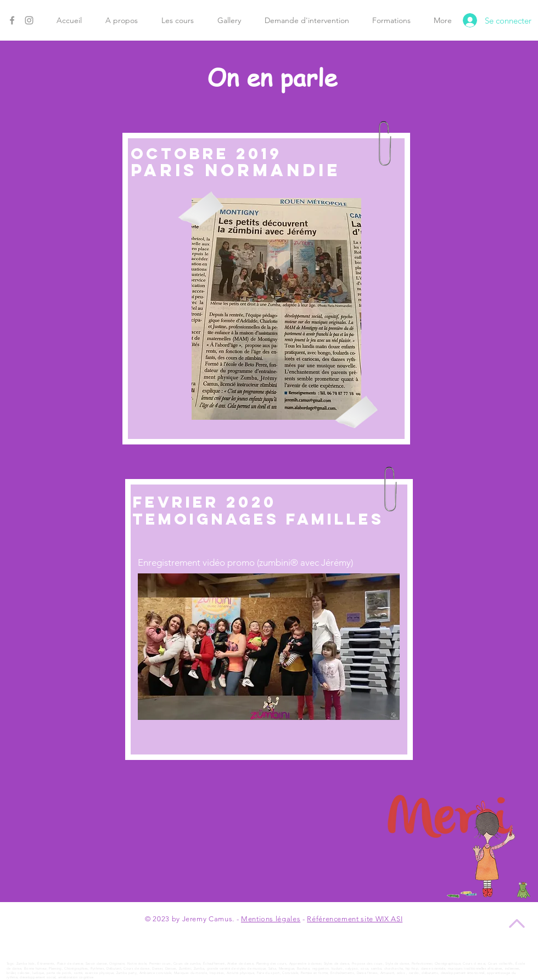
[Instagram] (29, 20)
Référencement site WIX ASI (355, 919)
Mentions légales (271, 919)
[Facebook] (12, 20)
